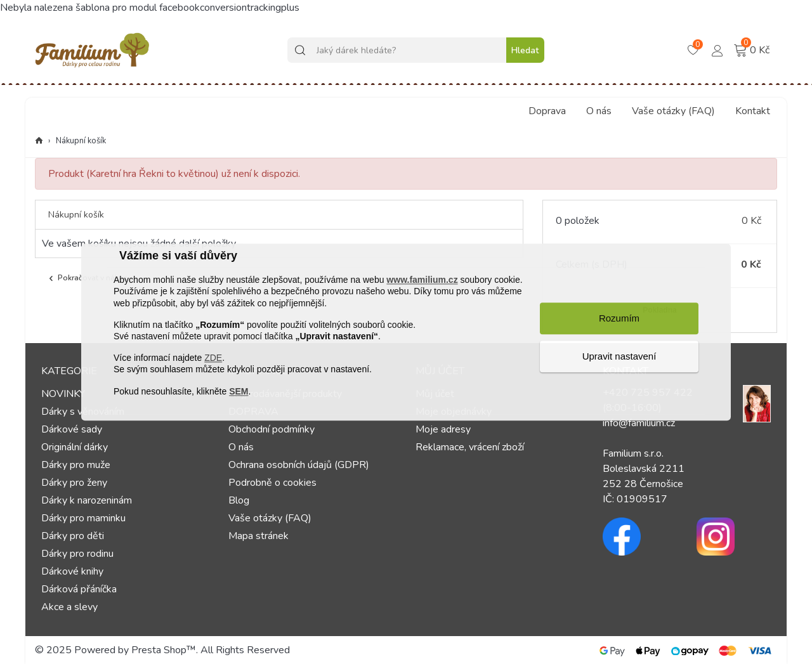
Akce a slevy (69, 607)
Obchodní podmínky (272, 429)
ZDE (213, 358)
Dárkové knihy (72, 571)
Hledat (525, 50)
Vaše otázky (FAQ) (673, 111)
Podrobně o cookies (272, 483)
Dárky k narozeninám (87, 500)
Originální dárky (75, 447)
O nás (599, 111)
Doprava (547, 111)
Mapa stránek (259, 536)
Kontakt (753, 111)
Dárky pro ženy (74, 483)
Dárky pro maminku (83, 518)
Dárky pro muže (76, 465)
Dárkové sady (72, 429)
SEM (239, 391)
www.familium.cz (422, 280)
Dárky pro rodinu (77, 554)
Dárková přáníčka (79, 589)
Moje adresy (443, 429)
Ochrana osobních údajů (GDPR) (299, 465)
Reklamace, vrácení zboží (470, 447)
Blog (239, 500)
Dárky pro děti (73, 536)
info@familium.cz (639, 423)
